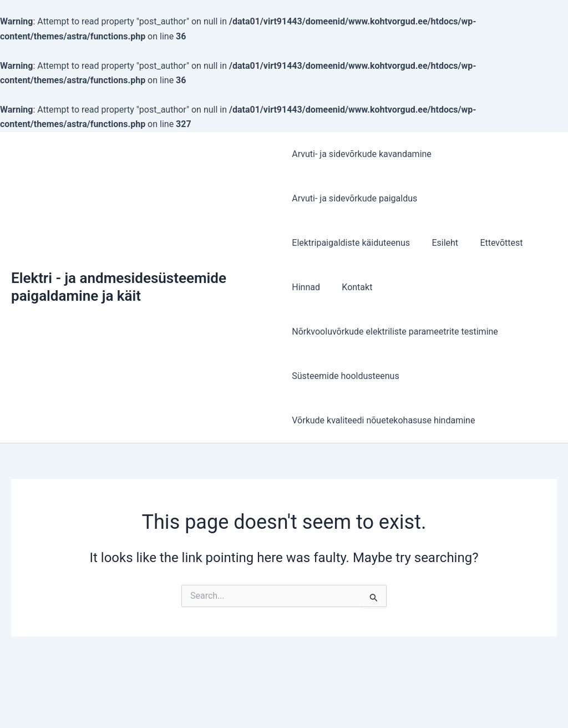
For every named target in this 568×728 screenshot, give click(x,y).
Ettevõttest (493, 243)
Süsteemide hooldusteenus (345, 376)
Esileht (441, 243)
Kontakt (353, 287)
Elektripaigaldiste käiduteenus (351, 243)
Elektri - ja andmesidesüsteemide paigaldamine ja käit (119, 287)
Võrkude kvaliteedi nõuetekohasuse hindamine (383, 420)
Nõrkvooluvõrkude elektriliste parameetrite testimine (395, 332)
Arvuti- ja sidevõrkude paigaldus (354, 198)
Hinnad (306, 287)
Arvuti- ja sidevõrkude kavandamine (362, 154)
